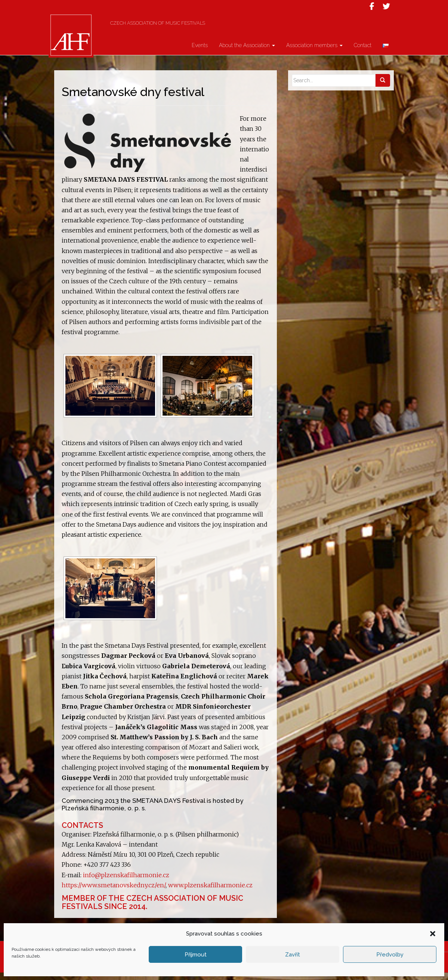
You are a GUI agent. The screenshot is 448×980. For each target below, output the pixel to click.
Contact (363, 53)
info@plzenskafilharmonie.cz (126, 882)
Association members (314, 53)
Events (200, 53)
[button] (433, 934)
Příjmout (196, 955)
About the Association (247, 53)
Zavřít (293, 955)
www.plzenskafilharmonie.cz (210, 893)
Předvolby (390, 955)
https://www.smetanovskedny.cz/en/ (114, 893)
